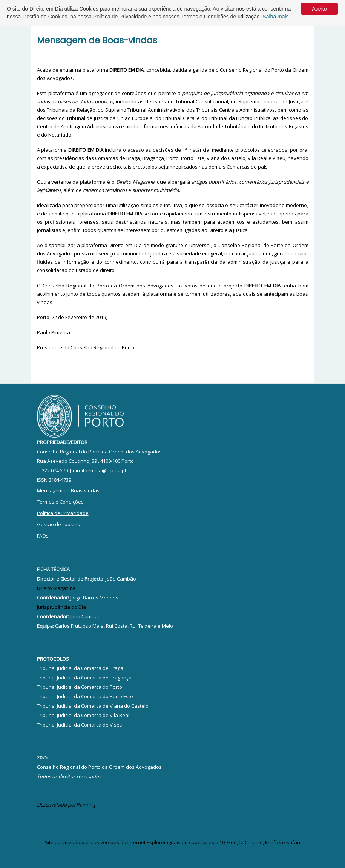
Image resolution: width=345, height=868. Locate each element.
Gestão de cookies (58, 524)
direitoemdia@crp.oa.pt (100, 470)
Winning (86, 805)
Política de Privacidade (63, 513)
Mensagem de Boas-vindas (68, 490)
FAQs (43, 536)
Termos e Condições (60, 502)
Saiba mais (275, 17)
